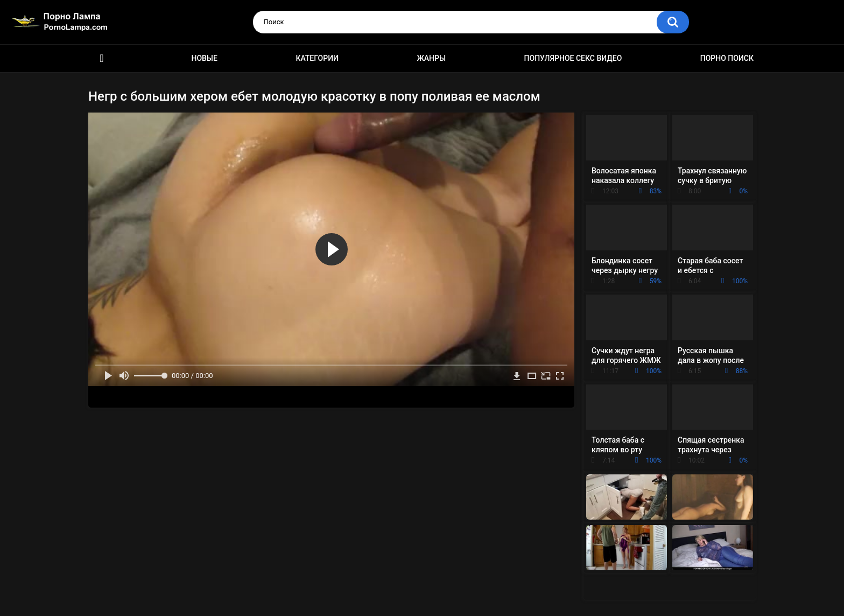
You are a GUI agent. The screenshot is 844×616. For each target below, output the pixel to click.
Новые (204, 58)
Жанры (431, 58)
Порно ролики (102, 58)
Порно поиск (727, 58)
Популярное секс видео (573, 58)
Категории (317, 58)
